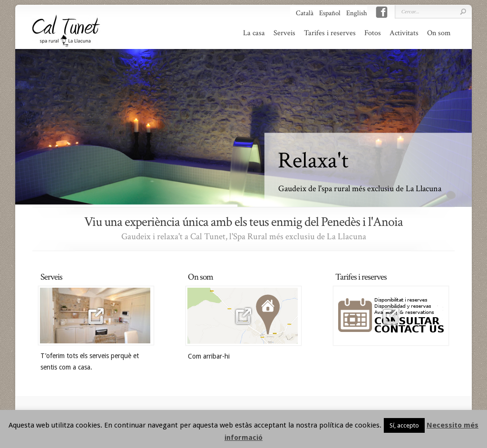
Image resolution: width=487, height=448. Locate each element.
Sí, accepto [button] (404, 425)
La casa (254, 33)
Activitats (404, 33)
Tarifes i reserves (330, 33)
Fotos (373, 33)
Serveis (284, 33)
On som (439, 33)
